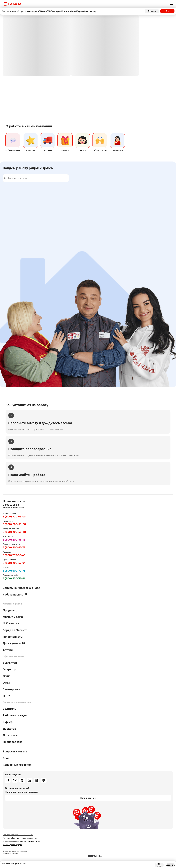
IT (6, 696)
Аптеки (8, 650)
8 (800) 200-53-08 (14, 524)
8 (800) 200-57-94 (14, 563)
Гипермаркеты (13, 637)
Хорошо (170, 865)
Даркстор (9, 729)
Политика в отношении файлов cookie (18, 835)
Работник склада (15, 715)
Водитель (9, 709)
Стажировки (11, 689)
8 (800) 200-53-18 (14, 540)
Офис (7, 676)
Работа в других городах (12, 845)
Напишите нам (88, 798)
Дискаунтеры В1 (14, 643)
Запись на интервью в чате (21, 588)
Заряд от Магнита (15, 630)
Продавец (10, 610)
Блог (6, 758)
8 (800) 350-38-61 (14, 578)
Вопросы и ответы (15, 751)
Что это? (159, 865)
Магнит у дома (13, 617)
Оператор (9, 669)
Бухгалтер (10, 663)
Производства (13, 742)
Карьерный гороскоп (17, 765)
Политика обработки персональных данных (20, 838)
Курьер (8, 722)
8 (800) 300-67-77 (14, 547)
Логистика (10, 735)
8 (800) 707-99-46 (14, 555)
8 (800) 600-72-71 (14, 571)
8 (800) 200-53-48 (14, 532)
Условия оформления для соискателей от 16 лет (22, 841)
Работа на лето (15, 595)
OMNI (6, 683)
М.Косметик (11, 623)
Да (167, 11)
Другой (152, 11)
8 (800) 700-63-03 (14, 517)
